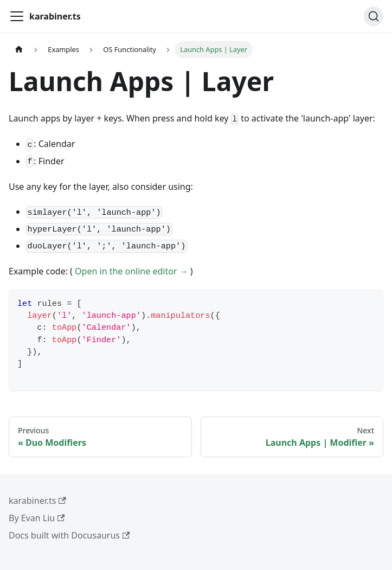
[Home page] (19, 50)
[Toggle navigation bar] (17, 16)
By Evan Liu (37, 518)
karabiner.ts (37, 501)
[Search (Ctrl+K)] (374, 16)
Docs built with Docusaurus (69, 535)
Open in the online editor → (131, 271)
